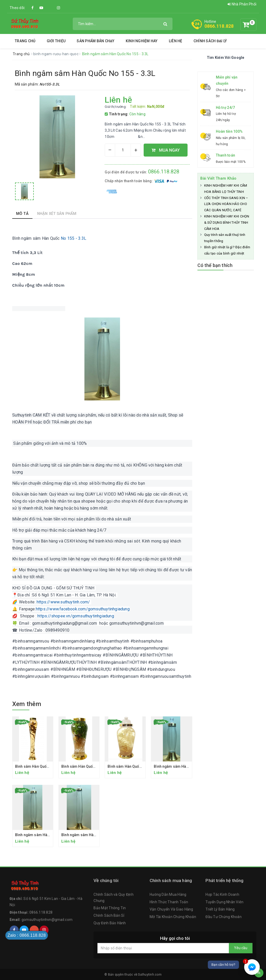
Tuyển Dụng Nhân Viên (224, 902)
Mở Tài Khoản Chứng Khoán (173, 917)
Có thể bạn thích (215, 265)
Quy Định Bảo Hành (110, 923)
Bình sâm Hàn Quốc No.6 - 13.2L (135, 766)
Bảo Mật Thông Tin (110, 908)
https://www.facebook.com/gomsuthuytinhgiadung (83, 609)
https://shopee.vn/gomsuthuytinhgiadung (76, 616)
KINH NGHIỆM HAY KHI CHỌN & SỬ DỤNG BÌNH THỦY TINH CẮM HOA (227, 223)
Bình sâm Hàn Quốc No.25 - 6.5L (43, 766)
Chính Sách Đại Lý (210, 41)
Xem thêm (27, 704)
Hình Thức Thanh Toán (169, 902)
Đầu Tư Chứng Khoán (224, 917)
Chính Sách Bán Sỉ (109, 915)
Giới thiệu (56, 41)
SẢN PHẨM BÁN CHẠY (95, 41)
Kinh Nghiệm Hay (142, 41)
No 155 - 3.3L (73, 238)
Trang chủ (25, 41)
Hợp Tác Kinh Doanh (222, 894)
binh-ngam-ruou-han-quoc (56, 54)
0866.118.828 (219, 26)
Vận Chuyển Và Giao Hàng (171, 909)
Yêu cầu (241, 948)
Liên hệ (176, 41)
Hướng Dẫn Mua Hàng (168, 894)
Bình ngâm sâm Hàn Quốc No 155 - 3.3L (49, 835)
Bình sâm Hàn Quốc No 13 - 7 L (88, 766)
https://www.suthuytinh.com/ (63, 602)
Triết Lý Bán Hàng (220, 909)
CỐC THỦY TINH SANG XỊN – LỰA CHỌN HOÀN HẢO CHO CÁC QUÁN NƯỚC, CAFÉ (226, 204)
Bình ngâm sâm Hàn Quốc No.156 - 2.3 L (188, 766)
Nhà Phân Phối (242, 4)
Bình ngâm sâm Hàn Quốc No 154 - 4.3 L (96, 835)
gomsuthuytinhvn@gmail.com (47, 920)
